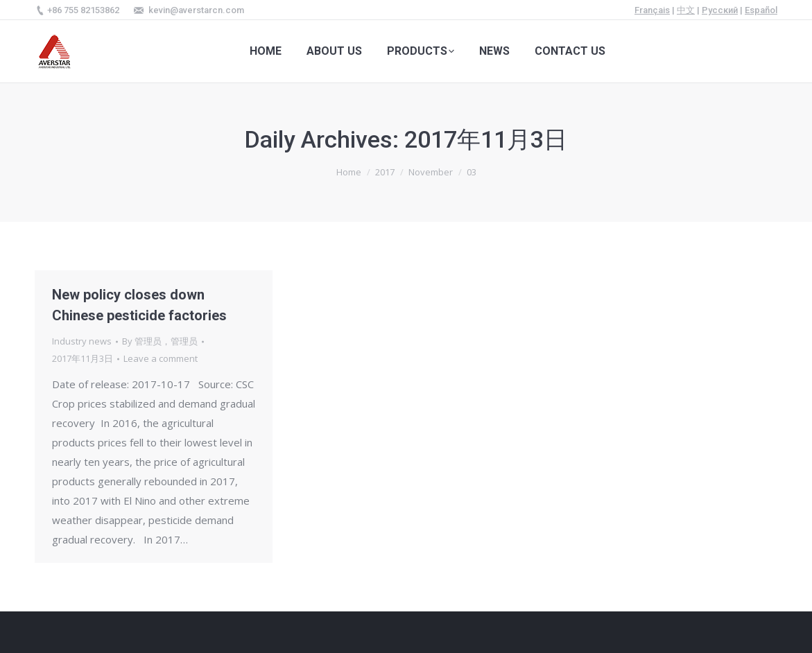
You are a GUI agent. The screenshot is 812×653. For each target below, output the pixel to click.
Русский (720, 10)
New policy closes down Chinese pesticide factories (139, 305)
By (160, 341)
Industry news (82, 341)
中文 (686, 10)
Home (349, 172)
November (431, 172)
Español (761, 10)
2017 (385, 172)
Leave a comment (161, 358)
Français (652, 10)
